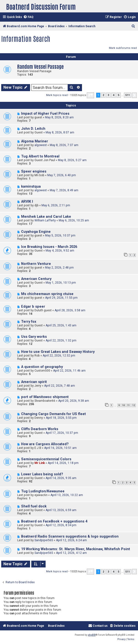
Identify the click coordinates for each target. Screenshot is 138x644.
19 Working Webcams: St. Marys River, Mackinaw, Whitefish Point (76, 549)
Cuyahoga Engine (36, 232)
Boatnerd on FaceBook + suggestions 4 (54, 521)
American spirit (34, 382)
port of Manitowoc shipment (45, 397)
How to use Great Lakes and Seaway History (58, 352)
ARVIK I (27, 202)
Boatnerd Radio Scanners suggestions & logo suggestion (70, 536)
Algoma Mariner (35, 141)
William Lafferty (45, 220)
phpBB (92, 635)
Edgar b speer (33, 307)
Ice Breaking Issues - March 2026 (49, 247)
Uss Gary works (34, 337)
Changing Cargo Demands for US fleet (53, 414)
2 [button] (103, 95)
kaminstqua (31, 187)
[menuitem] (28, 17)
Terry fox (29, 322)
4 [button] (114, 95)
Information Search (26, 38)
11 (129, 405)
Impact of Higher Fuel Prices (45, 114)
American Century (36, 279)
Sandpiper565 (44, 540)
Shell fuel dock (34, 506)
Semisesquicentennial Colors (46, 459)
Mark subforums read (123, 48)
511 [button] (128, 95)
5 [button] (119, 95)
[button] (90, 95)
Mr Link (40, 463)
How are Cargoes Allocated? (45, 444)
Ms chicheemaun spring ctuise (47, 294)
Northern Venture (36, 264)
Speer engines (34, 171)
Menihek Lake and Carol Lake (46, 217)
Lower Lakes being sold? (42, 474)
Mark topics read (57, 95)
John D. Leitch (33, 129)
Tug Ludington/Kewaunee (43, 491)
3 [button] (108, 95)
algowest (41, 145)
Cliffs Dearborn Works (40, 429)
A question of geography (42, 367)
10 (123, 405)
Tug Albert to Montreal (40, 156)
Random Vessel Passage (41, 66)
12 (134, 405)
